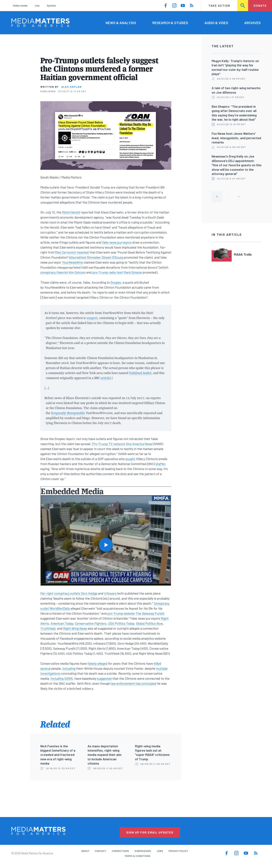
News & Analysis (121, 23)
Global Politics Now (149, 623)
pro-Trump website (121, 613)
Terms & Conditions (137, 856)
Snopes (116, 282)
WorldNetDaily (60, 608)
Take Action (219, 5)
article (105, 378)
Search (243, 5)
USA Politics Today (121, 623)
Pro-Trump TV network (109, 444)
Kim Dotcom (77, 272)
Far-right (47, 593)
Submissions (143, 851)
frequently (59, 413)
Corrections (120, 851)
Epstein (51, 5)
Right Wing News (75, 628)
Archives (252, 23)
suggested (104, 678)
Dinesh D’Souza (113, 257)
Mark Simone (133, 272)
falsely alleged (97, 663)
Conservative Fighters (91, 623)
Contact (101, 851)
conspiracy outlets (67, 593)
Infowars (110, 593)
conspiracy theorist (54, 272)
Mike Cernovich (65, 252)
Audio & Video (216, 23)
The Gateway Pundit (150, 613)
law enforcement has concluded (134, 683)
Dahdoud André (140, 373)
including (69, 668)
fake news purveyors (117, 242)
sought (130, 459)
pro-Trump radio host (108, 272)
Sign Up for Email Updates (150, 832)
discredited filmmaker (85, 257)
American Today (62, 623)
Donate (260, 5)
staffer (160, 464)
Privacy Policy (178, 851)
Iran (37, 5)
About (85, 851)
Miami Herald (71, 212)
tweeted (83, 252)
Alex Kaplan (71, 87)
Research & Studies (170, 23)
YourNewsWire (72, 262)
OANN (69, 678)
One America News (139, 444)
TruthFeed (48, 628)
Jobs (160, 851)
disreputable (76, 413)
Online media (20, 5)
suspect (92, 318)
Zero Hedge (89, 593)
